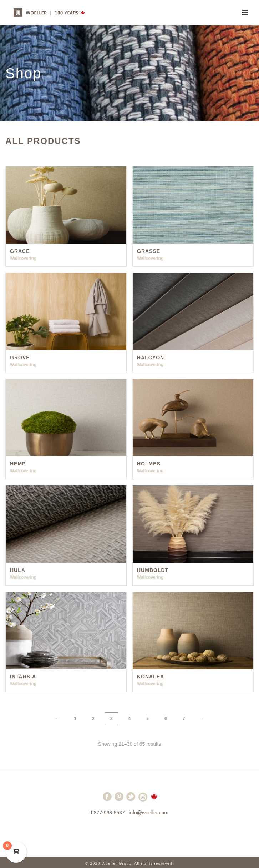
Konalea (151, 677)
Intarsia (23, 677)
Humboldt (153, 570)
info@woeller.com (149, 813)
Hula (18, 570)
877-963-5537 (109, 813)
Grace (20, 251)
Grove (20, 358)
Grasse (149, 251)
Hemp (18, 464)
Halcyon (151, 358)
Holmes (149, 464)
